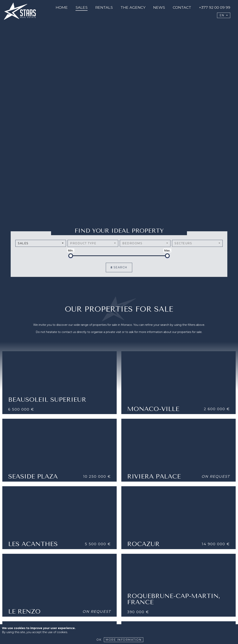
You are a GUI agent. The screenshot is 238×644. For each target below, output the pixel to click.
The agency (133, 7)
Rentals (104, 7)
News (159, 7)
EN (223, 15)
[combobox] (41, 243)
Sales (82, 7)
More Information (124, 640)
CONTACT (182, 7)
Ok (99, 640)
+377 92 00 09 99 (215, 7)
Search (119, 267)
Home (62, 7)
